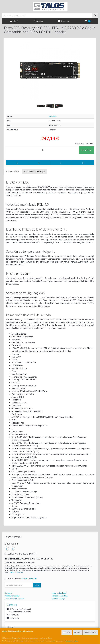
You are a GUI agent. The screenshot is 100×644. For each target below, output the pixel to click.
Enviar (37, 585)
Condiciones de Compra (14, 599)
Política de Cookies (71, 641)
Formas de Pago (59, 599)
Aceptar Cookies (90, 632)
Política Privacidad (12, 596)
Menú (14, 21)
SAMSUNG (53, 116)
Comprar (86, 150)
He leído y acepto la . (22, 578)
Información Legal (59, 593)
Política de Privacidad (16, 572)
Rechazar (78, 632)
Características (13, 171)
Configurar (67, 632)
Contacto (64, 21)
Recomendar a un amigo (34, 171)
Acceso (38, 21)
